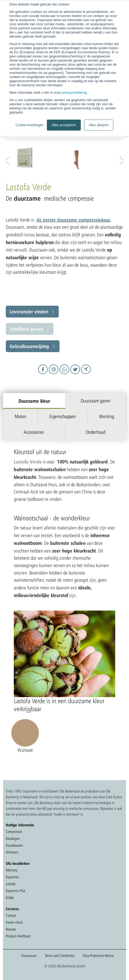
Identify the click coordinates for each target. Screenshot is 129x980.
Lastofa (11, 884)
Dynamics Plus (16, 891)
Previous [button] (9, 159)
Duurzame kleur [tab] (34, 401)
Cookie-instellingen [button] (30, 125)
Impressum (29, 956)
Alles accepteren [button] (64, 125)
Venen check (14, 922)
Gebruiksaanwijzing (29, 346)
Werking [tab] (107, 416)
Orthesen (12, 852)
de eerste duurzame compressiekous (73, 220)
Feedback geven (26, 329)
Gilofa (10, 898)
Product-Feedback (18, 936)
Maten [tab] (20, 416)
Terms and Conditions (60, 956)
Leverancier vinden (29, 311)
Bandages (13, 838)
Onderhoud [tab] (96, 432)
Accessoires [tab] (34, 432)
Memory (11, 870)
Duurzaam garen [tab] (96, 401)
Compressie (14, 832)
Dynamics (12, 877)
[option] (38, 158)
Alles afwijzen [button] (99, 125)
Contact (11, 915)
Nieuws (11, 929)
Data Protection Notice (98, 956)
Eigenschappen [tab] (63, 416)
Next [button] (120, 159)
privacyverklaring (74, 93)
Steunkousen (14, 845)
